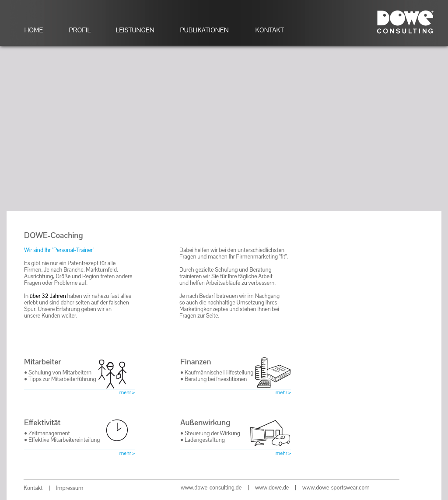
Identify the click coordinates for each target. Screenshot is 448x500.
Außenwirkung (205, 422)
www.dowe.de (272, 488)
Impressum (70, 488)
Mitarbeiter (42, 362)
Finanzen (196, 362)
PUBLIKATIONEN (205, 30)
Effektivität (42, 422)
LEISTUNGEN (135, 30)
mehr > (127, 392)
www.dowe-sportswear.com (336, 488)
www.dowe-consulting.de (211, 488)
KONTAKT (270, 30)
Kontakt (33, 488)
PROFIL (80, 30)
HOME (34, 30)
